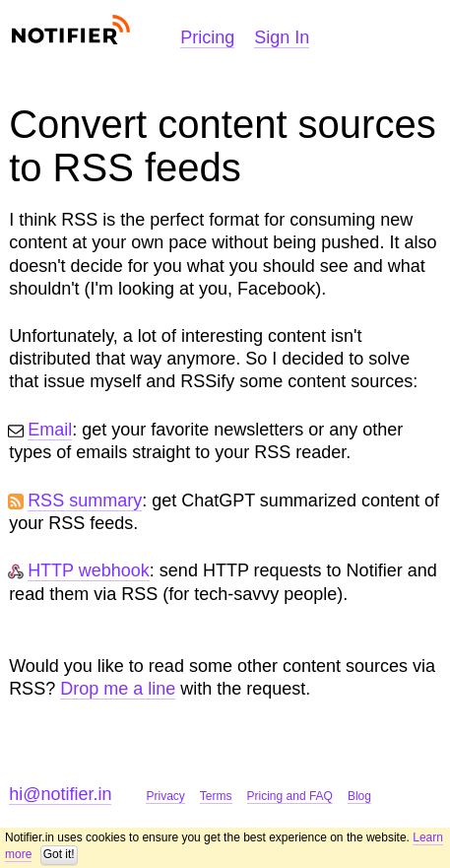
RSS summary (85, 501)
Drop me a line (118, 689)
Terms (216, 796)
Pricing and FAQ (290, 796)
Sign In (282, 37)
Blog (359, 796)
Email (50, 430)
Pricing (207, 37)
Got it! (59, 854)
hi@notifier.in (60, 794)
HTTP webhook (89, 570)
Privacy (165, 796)
